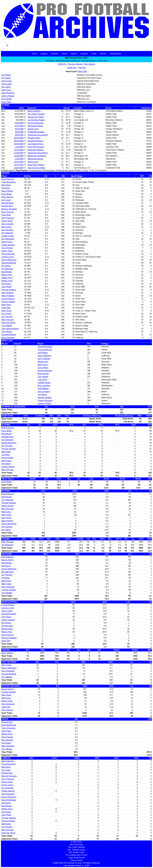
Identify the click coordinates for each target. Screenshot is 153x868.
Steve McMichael (9, 263)
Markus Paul (7, 275)
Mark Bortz (6, 185)
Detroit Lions (33, 129)
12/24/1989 (19, 168)
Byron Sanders (44, 386)
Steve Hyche (7, 242)
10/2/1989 (19, 132)
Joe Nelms (42, 395)
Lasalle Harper (8, 236)
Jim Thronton (7, 827)
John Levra (6, 90)
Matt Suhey (6, 305)
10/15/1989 (19, 138)
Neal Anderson (8, 179)
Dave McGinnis (8, 93)
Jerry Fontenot (8, 218)
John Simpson (44, 392)
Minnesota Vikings (35, 126)
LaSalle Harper (44, 383)
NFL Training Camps (76, 850)
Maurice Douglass (9, 209)
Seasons (55, 54)
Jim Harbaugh (7, 233)
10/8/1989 (19, 135)
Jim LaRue (6, 87)
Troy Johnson (7, 248)
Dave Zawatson (8, 338)
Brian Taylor (6, 311)
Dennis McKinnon (9, 260)
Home (34, 54)
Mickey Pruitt (7, 281)
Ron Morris (6, 266)
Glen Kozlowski (8, 254)
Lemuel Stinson (8, 299)
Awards (103, 54)
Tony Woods (7, 332)
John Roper (6, 287)
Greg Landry (7, 84)
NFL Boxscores (77, 844)
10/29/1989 (19, 144)
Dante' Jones (7, 251)
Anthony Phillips (45, 404)
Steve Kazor (7, 81)
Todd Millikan (43, 389)
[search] (43, 45)
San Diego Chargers (36, 114)
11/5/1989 (19, 147)
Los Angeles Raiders (36, 120)
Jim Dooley (6, 75)
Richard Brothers (45, 371)
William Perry (7, 278)
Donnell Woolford (9, 335)
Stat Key (82, 68)
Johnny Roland (8, 96)
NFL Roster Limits (76, 852)
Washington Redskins (37, 156)
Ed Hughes (6, 78)
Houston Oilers (34, 138)
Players (74, 54)
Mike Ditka (83, 71)
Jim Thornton (7, 317)
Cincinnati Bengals (36, 123)
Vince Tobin (6, 102)
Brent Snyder (43, 374)
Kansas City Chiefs (36, 117)
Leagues (44, 54)
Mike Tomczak (7, 320)
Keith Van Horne (8, 323)
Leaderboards (115, 54)
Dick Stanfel (7, 99)
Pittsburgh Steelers (36, 150)
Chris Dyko (6, 215)
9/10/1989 (19, 123)
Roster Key (72, 68)
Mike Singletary (8, 296)
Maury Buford (7, 191)
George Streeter (8, 302)
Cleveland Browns (35, 141)
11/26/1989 (19, 156)
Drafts (94, 54)
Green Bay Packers (36, 147)
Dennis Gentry (8, 224)
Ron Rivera (6, 284)
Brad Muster (7, 272)
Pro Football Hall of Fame (76, 855)
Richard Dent (7, 206)
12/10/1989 (19, 162)
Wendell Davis (8, 203)
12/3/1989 (19, 159)
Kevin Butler (7, 194)
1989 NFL (62, 64)
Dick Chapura (7, 197)
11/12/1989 (19, 150)
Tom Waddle (7, 326)
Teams (64, 54)
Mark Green (6, 227)
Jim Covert (6, 200)
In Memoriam (76, 842)
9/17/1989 (19, 126)
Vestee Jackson (8, 245)
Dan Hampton (7, 230)
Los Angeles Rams (36, 144)
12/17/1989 (19, 165)
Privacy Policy (76, 860)
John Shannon (8, 293)
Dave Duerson (8, 212)
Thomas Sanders (9, 290)
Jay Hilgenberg (8, 239)
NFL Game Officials (77, 847)
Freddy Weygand (45, 401)
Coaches (84, 54)
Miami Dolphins (34, 111)
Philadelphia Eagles (36, 132)
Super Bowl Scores (76, 858)
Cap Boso (6, 188)
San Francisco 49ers (36, 168)
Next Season (90, 64)
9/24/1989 (19, 129)
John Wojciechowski (10, 329)
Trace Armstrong (8, 182)
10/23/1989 (19, 141)
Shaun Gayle (7, 221)
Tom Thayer (6, 314)
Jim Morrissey (7, 269)
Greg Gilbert (43, 368)
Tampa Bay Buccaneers (38, 135)
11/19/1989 (19, 153)
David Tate (6, 308)
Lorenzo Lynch (8, 257)
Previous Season (75, 64)
